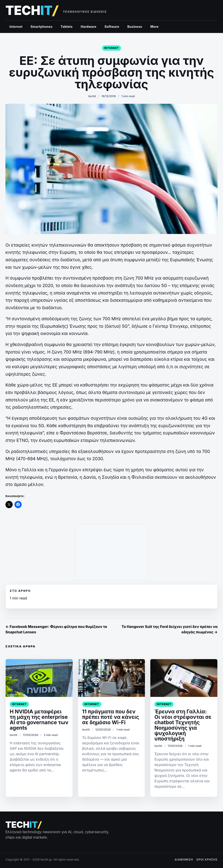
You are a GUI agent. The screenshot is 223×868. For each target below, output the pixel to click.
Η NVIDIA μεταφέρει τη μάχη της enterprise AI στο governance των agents (39, 720)
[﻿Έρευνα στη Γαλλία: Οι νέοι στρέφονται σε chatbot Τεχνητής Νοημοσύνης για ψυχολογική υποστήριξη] (184, 678)
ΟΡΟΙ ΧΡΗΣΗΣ (207, 860)
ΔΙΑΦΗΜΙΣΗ (184, 860)
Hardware (88, 27)
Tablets (66, 27)
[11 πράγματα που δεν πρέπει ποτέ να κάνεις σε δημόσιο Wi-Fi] (112, 678)
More (154, 27)
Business (135, 27)
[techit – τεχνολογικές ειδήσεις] (32, 10)
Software (112, 27)
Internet (16, 27)
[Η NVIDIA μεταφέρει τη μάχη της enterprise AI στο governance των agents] (39, 678)
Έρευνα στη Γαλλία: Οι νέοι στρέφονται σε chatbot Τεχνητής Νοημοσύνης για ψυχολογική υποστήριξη (183, 725)
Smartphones (41, 27)
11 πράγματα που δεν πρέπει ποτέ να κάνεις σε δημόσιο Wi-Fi (111, 717)
